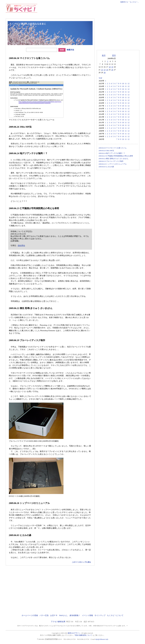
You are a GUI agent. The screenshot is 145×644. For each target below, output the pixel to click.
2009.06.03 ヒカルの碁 (106, 167)
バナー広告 (44, 615)
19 (112, 67)
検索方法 (70, 50)
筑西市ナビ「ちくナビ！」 (130, 2)
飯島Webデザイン (74, 633)
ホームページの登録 (30, 615)
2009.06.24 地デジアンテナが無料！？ (112, 153)
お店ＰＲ (54, 615)
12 (128, 84)
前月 (104, 55)
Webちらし (63, 615)
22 (102, 70)
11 (126, 84)
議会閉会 (21, 246)
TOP (100, 78)
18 (110, 67)
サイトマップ (100, 615)
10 (123, 84)
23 (105, 70)
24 (107, 70)
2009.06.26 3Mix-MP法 (106, 151)
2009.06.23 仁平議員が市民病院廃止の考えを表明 (116, 156)
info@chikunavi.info (102, 639)
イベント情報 (87, 615)
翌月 (114, 55)
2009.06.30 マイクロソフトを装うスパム (113, 148)
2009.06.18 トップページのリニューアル (113, 164)
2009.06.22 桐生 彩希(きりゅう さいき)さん (114, 159)
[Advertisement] (95, 9)
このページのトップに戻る (81, 562)
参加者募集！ (75, 615)
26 (112, 70)
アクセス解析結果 (58, 622)
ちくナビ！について (115, 615)
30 (105, 73)
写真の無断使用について (83, 635)
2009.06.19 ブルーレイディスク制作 (111, 161)
